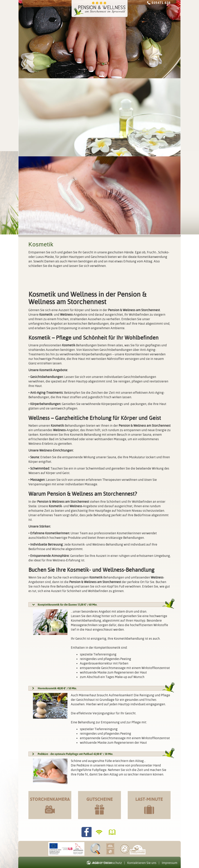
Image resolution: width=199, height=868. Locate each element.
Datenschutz (113, 863)
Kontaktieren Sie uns (142, 863)
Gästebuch (113, 832)
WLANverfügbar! (100, 832)
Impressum (170, 863)
